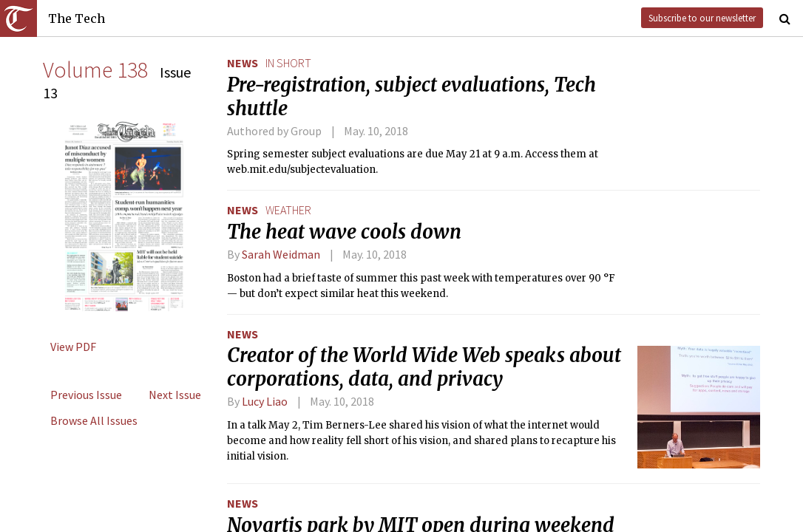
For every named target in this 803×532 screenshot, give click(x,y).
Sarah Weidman (281, 254)
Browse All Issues (94, 420)
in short (288, 63)
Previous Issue (86, 395)
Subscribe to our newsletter (702, 18)
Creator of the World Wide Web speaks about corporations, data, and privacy (424, 367)
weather (288, 210)
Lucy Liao (265, 401)
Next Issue (175, 395)
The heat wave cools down (344, 232)
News (243, 63)
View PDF (73, 347)
